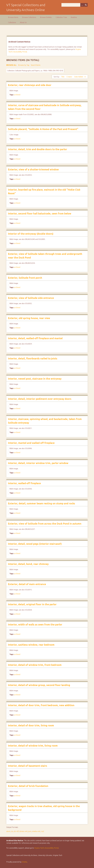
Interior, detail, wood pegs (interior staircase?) (35, 544)
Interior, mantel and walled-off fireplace (31, 443)
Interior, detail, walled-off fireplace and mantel (35, 338)
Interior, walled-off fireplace (24, 483)
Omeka (24, 862)
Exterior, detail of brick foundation (28, 786)
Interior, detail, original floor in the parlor (32, 604)
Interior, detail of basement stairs (28, 766)
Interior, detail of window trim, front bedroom (35, 665)
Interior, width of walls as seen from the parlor (35, 625)
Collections (12, 22)
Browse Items (13, 17)
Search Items (36, 65)
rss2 (43, 831)
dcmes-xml (23, 831)
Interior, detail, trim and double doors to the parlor (37, 149)
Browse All (11, 65)
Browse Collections (29, 17)
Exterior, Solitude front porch (25, 278)
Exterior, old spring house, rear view (29, 318)
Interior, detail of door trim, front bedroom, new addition (41, 705)
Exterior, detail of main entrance (27, 584)
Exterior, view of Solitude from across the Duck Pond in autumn (45, 524)
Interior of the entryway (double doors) (31, 234)
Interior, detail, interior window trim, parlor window (38, 463)
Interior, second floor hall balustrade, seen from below (40, 214)
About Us (23, 22)
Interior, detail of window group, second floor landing (39, 685)
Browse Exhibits (46, 17)
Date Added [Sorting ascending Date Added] (79, 77)
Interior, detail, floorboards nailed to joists (33, 358)
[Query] (75, 5)
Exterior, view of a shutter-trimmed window (33, 169)
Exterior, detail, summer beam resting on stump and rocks (42, 503)
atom (8, 831)
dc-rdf (16, 831)
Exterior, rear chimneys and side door (30, 85)
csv (12, 831)
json (30, 831)
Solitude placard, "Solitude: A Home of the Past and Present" (43, 129)
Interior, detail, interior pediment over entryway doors (40, 399)
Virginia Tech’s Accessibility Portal (46, 848)
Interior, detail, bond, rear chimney (28, 564)
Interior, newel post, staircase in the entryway (35, 379)
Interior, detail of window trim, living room (33, 746)
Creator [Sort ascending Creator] (70, 77)
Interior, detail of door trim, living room (31, 725)
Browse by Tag (24, 65)
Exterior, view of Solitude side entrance (31, 298)
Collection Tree (61, 17)
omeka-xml (36, 831)
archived (17, 95)
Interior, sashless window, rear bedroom (31, 645)
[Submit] (86, 5)
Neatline (74, 17)
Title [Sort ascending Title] (63, 77)
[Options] (82, 5)
